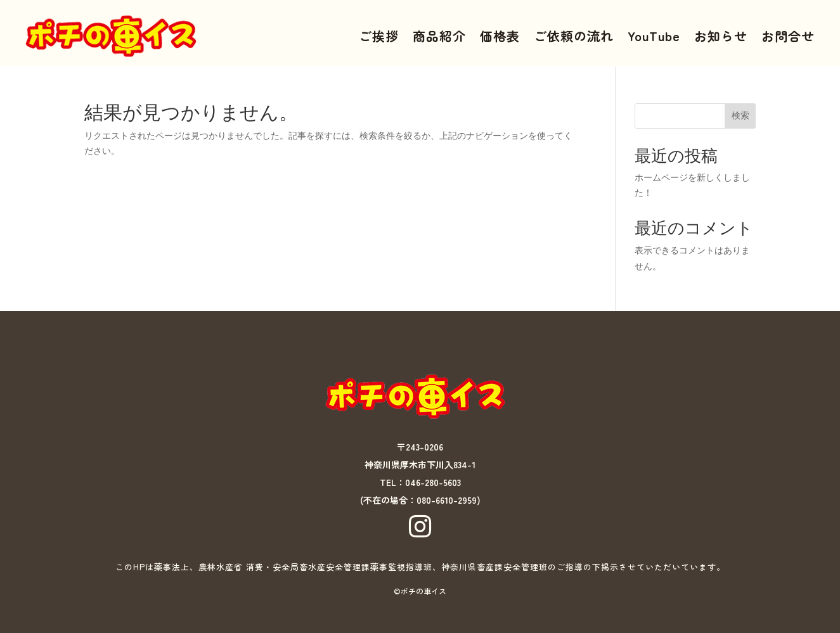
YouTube (654, 36)
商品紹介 (439, 36)
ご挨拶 (379, 36)
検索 (740, 115)
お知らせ (721, 36)
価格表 (500, 36)
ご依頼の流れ (574, 36)
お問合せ (788, 36)
